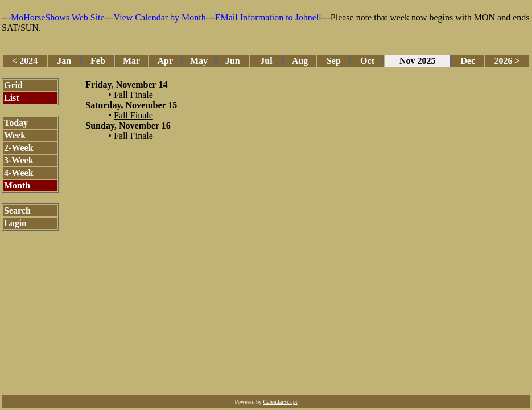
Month (17, 185)
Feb (98, 61)
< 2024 (25, 61)
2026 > (507, 61)
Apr (166, 61)
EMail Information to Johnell (268, 17)
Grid (13, 85)
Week (15, 135)
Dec (468, 61)
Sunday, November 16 (128, 126)
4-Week (19, 173)
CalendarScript (281, 402)
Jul (266, 61)
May (199, 61)
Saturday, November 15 (131, 105)
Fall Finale (133, 95)
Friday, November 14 (126, 85)
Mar (131, 61)
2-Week (19, 148)
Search (17, 210)
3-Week (19, 160)
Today (16, 123)
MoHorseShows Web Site (58, 17)
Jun (233, 61)
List (12, 98)
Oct (367, 61)
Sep (334, 61)
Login (15, 223)
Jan (64, 61)
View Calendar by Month (160, 17)
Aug (300, 61)
